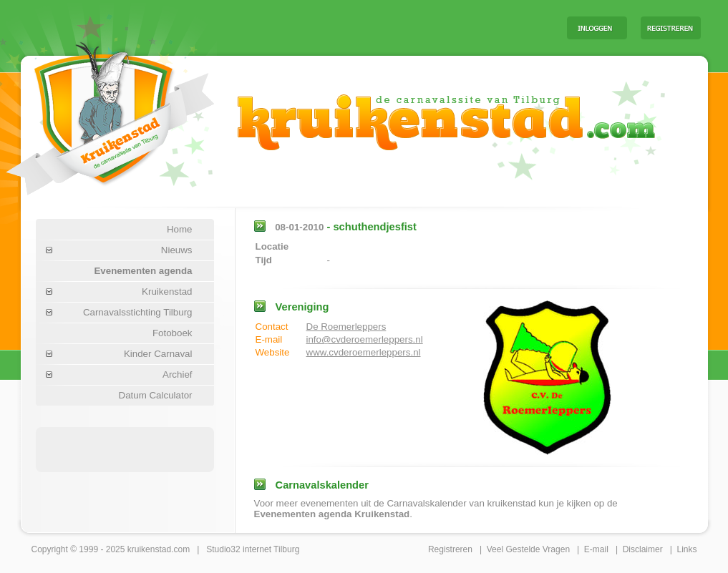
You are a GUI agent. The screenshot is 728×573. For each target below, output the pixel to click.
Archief (177, 374)
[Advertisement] (378, 27)
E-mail (596, 549)
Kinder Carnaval (158, 354)
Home (180, 229)
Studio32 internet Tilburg (253, 549)
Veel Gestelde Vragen (528, 549)
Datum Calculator (156, 395)
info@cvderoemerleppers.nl (365, 339)
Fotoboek (173, 333)
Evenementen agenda (143, 271)
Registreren (450, 549)
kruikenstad (149, 549)
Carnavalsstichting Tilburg (138, 312)
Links (686, 549)
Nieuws (177, 250)
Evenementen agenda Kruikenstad (332, 514)
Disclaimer (643, 549)
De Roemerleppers (346, 327)
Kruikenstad (167, 292)
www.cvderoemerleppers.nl (364, 352)
